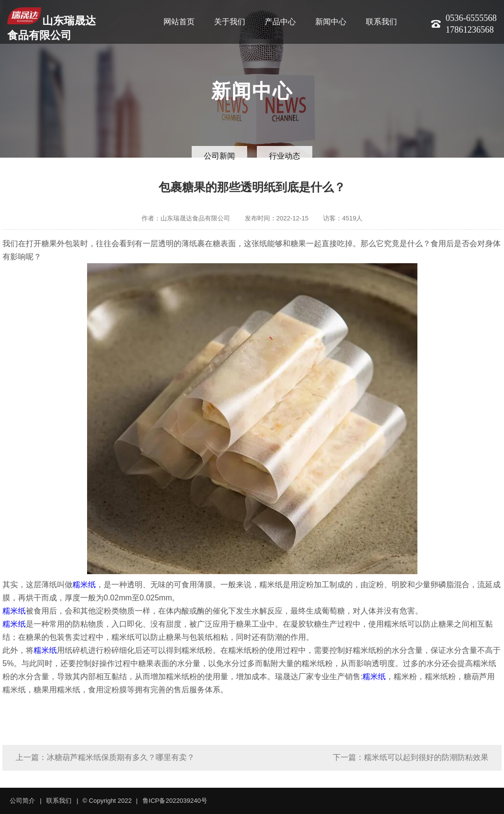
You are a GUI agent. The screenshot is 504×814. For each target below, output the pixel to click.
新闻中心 (331, 22)
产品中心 (280, 22)
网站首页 (179, 22)
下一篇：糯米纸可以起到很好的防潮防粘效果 (411, 757)
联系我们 (381, 22)
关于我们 (230, 22)
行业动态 (285, 156)
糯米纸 (84, 585)
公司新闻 (219, 156)
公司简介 (22, 801)
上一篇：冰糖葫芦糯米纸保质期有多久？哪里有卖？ (105, 757)
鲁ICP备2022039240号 (175, 801)
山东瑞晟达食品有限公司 (52, 24)
